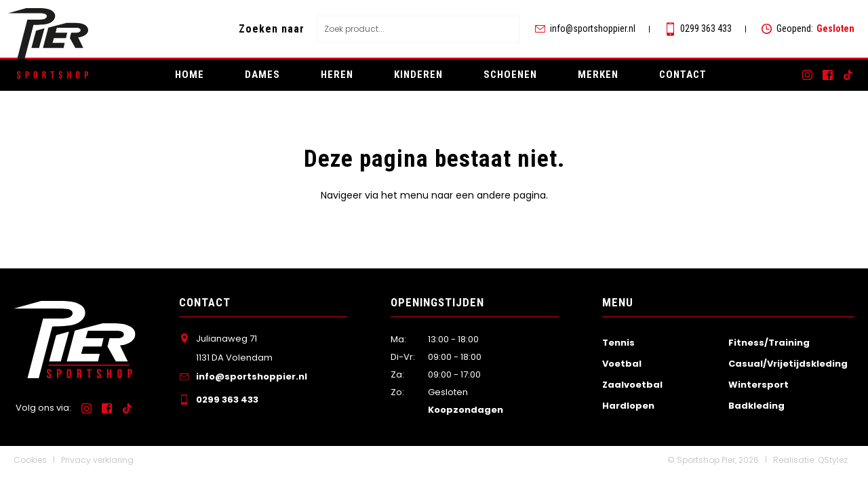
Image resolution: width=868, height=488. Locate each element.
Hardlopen (628, 406)
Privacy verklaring (97, 460)
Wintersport (758, 385)
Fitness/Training (769, 343)
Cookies (30, 460)
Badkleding (756, 406)
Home (190, 75)
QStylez (833, 460)
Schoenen (510, 75)
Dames (262, 75)
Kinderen (418, 75)
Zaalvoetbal (632, 385)
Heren (337, 75)
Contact (683, 75)
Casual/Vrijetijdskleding (788, 364)
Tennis (618, 343)
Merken (598, 75)
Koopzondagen (466, 410)
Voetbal (622, 364)
